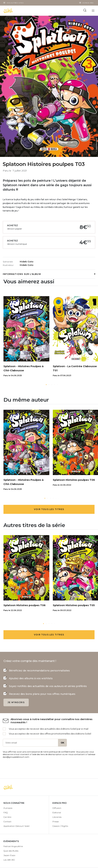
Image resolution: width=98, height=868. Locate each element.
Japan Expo (9, 855)
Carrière (7, 817)
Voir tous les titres (49, 509)
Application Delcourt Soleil (16, 826)
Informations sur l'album (49, 274)
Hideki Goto (27, 262)
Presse (56, 821)
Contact (7, 821)
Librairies (57, 817)
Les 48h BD (9, 860)
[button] (46, 385)
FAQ (6, 812)
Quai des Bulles (11, 851)
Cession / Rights (60, 826)
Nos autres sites (15, 3)
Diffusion (57, 808)
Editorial (57, 812)
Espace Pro (88, 3)
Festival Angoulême (13, 846)
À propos (8, 808)
